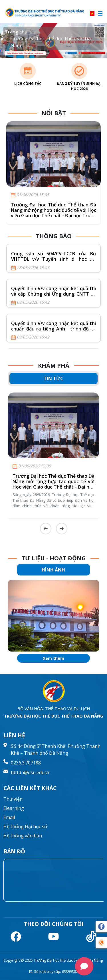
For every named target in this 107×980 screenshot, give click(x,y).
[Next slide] (62, 529)
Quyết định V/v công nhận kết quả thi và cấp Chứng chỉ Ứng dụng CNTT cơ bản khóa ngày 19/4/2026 (53, 294)
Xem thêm (53, 658)
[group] (53, 616)
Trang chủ (16, 32)
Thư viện (13, 799)
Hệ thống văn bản (23, 836)
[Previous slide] (46, 529)
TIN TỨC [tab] (53, 379)
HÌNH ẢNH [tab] (53, 570)
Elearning (14, 808)
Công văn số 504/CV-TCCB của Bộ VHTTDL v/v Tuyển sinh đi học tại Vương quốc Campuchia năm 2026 (53, 259)
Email (9, 817)
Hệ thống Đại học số (25, 826)
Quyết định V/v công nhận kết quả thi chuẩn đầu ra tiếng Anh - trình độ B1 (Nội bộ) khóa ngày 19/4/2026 (53, 329)
